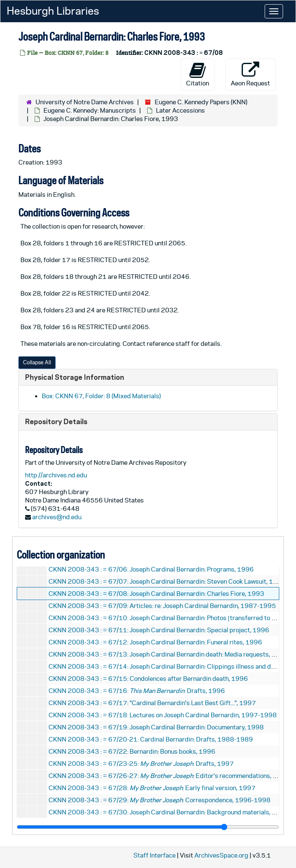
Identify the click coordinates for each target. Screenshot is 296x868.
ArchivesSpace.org (221, 855)
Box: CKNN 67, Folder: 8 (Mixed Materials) (101, 396)
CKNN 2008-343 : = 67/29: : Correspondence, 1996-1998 (159, 800)
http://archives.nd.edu (56, 475)
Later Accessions (180, 110)
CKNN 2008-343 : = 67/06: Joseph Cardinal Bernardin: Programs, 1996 (151, 569)
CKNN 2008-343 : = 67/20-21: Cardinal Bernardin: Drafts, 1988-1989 (151, 739)
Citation (198, 74)
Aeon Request (250, 74)
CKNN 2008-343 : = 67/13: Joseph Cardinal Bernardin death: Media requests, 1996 (168, 654)
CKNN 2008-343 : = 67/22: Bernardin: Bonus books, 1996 (132, 751)
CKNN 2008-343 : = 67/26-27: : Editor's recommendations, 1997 (169, 776)
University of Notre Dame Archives (85, 102)
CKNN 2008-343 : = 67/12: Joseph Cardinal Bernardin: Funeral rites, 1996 (155, 642)
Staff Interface (154, 855)
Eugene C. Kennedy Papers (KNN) (201, 102)
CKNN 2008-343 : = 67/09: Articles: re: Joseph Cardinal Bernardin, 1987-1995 (162, 606)
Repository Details (56, 421)
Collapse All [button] (37, 362)
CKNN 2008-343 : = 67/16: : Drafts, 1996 (137, 691)
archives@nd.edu (57, 517)
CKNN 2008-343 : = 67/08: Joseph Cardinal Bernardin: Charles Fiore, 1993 (156, 594)
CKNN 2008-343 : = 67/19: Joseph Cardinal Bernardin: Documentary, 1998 (156, 727)
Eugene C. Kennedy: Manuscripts (90, 110)
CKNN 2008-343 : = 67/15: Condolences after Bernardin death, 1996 (148, 679)
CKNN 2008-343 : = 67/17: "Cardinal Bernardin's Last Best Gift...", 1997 (152, 703)
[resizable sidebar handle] (148, 827)
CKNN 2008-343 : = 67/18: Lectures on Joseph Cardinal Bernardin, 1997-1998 (163, 715)
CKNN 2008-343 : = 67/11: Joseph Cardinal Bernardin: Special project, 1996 (159, 630)
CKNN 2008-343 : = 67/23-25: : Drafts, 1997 (141, 764)
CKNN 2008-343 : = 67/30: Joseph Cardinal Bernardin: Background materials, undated (172, 812)
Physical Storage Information (75, 377)
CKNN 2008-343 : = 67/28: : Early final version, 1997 (152, 788)
